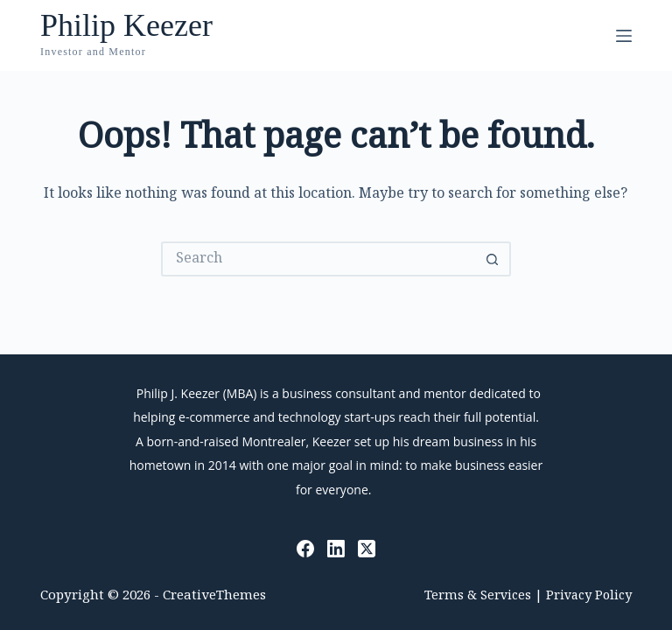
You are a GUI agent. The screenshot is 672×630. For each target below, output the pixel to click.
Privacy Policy (589, 597)
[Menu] (624, 36)
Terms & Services (478, 597)
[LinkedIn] (336, 549)
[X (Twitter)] (367, 549)
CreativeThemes (214, 597)
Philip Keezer (126, 25)
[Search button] (493, 259)
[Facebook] (305, 549)
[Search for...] (318, 259)
